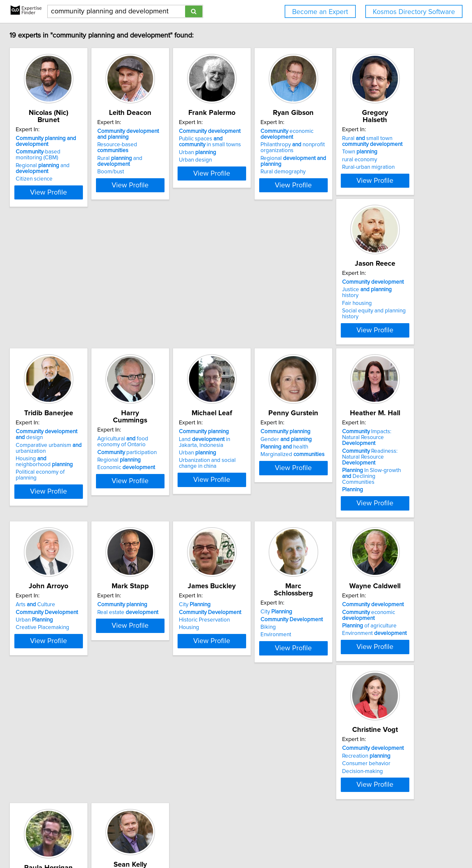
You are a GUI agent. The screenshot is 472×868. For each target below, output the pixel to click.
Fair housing (159, 302)
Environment (258, 620)
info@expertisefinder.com (173, 844)
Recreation (71, 760)
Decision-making (67, 776)
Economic (369, 315)
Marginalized (176, 465)
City (160, 597)
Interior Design (162, 776)
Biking (250, 613)
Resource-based (180, 145)
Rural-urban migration (73, 315)
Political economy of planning (278, 327)
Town (64, 300)
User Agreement (256, 844)
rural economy (64, 308)
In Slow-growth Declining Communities (277, 472)
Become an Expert (320, 12)
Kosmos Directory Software (414, 12)
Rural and (184, 152)
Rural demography (363, 172)
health (168, 457)
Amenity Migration (264, 772)
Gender (170, 450)
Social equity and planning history (185, 309)
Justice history (178, 294)
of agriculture (367, 619)
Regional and (73, 161)
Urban (261, 152)
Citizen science (65, 172)
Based (178, 753)
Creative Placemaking (367, 465)
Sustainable (176, 768)
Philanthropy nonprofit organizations (372, 148)
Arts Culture (360, 442)
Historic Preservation (170, 613)
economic (367, 134)
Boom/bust (158, 160)
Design (167, 760)
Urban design (259, 160)
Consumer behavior (71, 768)
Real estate (77, 605)
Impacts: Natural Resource (276, 445)
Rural (260, 765)
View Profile (88, 185)
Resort (267, 757)
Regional (362, 308)
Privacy (227, 844)
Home (210, 844)
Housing (154, 620)
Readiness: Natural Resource (279, 458)
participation (370, 300)
